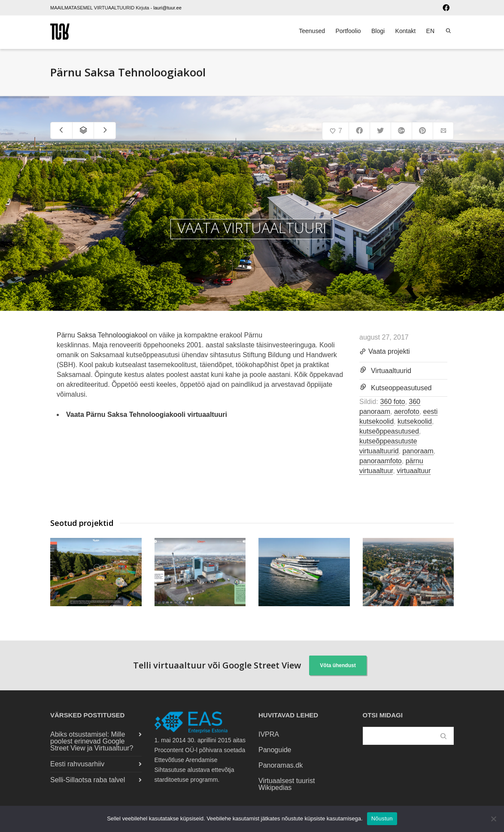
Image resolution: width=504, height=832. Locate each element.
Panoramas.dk (281, 765)
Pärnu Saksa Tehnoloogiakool (102, 335)
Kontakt (405, 31)
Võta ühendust (338, 665)
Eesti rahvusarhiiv (77, 764)
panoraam (418, 451)
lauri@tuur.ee (167, 8)
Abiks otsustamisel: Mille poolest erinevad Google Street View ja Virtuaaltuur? (92, 741)
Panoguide (275, 750)
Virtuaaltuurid (391, 371)
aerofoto (407, 411)
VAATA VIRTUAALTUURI (252, 228)
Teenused (312, 31)
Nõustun (382, 818)
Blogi (378, 31)
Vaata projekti (385, 352)
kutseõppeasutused (389, 431)
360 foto (393, 402)
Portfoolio (348, 31)
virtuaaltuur (414, 471)
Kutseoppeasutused (401, 388)
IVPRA (269, 734)
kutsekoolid (415, 421)
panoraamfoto (381, 461)
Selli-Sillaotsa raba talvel (88, 780)
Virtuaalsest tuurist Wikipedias (287, 784)
